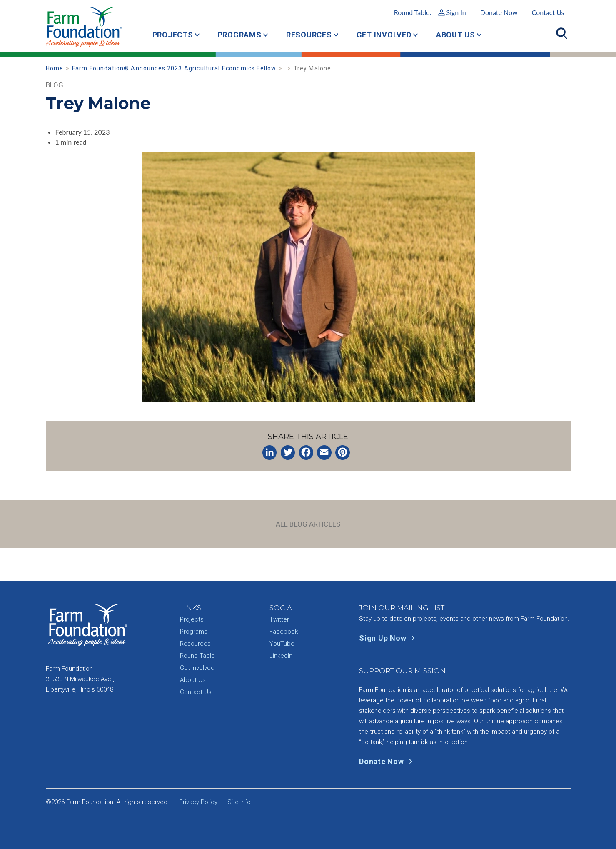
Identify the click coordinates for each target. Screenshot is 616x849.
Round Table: (430, 12)
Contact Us (548, 12)
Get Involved (384, 35)
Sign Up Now (389, 638)
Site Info (239, 802)
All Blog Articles (308, 524)
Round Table (197, 656)
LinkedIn (281, 656)
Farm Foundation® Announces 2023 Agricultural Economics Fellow (174, 68)
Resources (309, 35)
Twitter (279, 619)
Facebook (284, 632)
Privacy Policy (198, 802)
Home (55, 68)
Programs (240, 35)
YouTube (282, 644)
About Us (456, 35)
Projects (173, 35)
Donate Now (499, 12)
